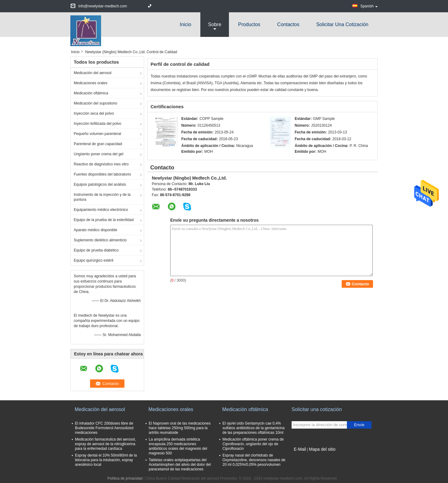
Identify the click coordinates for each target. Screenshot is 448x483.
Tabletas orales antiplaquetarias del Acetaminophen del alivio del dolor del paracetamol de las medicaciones (180, 465)
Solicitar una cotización (342, 24)
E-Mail (300, 449)
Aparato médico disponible (95, 230)
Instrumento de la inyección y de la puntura (102, 197)
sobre (215, 24)
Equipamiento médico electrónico (101, 210)
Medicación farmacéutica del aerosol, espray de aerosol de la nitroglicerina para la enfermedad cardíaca (105, 444)
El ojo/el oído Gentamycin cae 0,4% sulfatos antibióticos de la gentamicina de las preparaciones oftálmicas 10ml (253, 428)
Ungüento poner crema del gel (98, 154)
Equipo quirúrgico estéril (94, 260)
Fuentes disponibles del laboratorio (102, 174)
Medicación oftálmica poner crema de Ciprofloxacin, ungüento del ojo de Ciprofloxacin (253, 444)
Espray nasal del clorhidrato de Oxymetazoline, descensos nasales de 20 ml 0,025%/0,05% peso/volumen (254, 460)
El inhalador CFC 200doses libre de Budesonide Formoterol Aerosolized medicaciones (104, 428)
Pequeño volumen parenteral (97, 134)
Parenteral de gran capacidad (98, 144)
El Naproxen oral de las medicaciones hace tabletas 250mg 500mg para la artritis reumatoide (180, 428)
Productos (249, 24)
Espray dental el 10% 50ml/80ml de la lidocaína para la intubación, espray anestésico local (106, 460)
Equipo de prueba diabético (96, 250)
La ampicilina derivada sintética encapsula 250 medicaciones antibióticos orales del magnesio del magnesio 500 (178, 446)
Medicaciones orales (90, 83)
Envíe (359, 425)
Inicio (185, 24)
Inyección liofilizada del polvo (98, 124)
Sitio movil (302, 457)
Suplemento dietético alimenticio (100, 240)
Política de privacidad (125, 478)
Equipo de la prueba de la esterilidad (104, 220)
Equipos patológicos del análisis (100, 184)
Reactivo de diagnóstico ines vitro (101, 164)
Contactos (288, 24)
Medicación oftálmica (91, 93)
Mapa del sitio (322, 449)
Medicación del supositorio (95, 103)
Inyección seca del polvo (94, 113)
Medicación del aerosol (93, 73)
